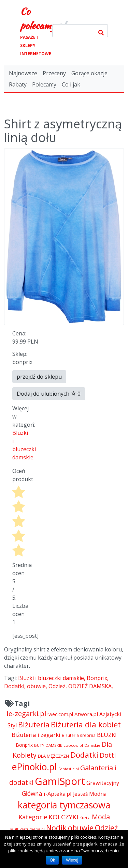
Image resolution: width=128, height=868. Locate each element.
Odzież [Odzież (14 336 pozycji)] (106, 827)
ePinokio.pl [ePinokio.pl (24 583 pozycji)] (34, 767)
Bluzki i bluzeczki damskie (51, 678)
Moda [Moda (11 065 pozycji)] (101, 817)
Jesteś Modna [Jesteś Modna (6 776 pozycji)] (90, 794)
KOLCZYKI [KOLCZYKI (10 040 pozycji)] (63, 817)
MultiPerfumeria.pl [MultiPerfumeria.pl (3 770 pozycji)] (27, 829)
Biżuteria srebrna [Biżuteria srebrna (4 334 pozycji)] (79, 735)
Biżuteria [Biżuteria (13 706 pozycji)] (34, 724)
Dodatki (14, 686)
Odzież (57, 686)
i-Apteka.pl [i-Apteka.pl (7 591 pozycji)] (58, 794)
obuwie (36, 686)
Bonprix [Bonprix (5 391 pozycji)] (24, 745)
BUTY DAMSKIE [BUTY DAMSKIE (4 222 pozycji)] (48, 745)
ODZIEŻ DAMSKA (90, 686)
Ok (52, 860)
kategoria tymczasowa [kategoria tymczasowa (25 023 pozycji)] (64, 805)
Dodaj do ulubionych (49, 394)
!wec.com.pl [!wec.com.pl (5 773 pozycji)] (60, 714)
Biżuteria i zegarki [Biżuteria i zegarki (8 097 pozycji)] (36, 735)
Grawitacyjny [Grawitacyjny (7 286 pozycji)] (103, 783)
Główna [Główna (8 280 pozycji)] (32, 793)
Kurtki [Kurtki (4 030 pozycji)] (85, 818)
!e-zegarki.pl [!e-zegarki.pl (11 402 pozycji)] (26, 714)
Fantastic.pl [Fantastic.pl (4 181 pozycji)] (69, 769)
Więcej (72, 860)
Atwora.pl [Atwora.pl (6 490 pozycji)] (86, 714)
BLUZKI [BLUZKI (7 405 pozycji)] (107, 735)
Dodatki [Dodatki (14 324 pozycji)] (84, 755)
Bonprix (97, 678)
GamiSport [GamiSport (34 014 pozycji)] (60, 781)
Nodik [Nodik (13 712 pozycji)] (56, 828)
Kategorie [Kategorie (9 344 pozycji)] (33, 817)
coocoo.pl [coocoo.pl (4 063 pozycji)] (73, 745)
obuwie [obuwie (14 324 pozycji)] (81, 827)
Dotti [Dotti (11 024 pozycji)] (108, 755)
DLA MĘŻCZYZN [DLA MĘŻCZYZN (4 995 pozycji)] (53, 756)
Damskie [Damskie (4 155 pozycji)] (92, 745)
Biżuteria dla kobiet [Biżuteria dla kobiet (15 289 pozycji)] (86, 724)
